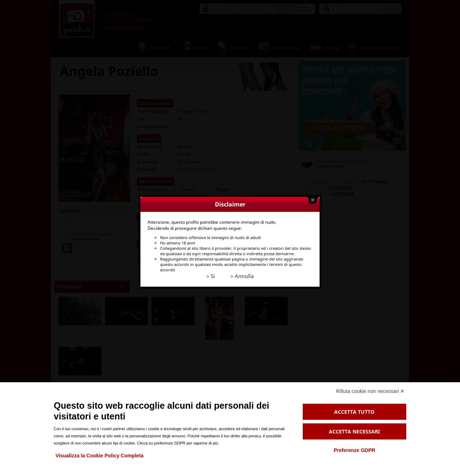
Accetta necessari (354, 431)
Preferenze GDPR (354, 450)
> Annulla (242, 272)
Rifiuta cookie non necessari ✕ (370, 391)
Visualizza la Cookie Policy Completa (100, 456)
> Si (211, 272)
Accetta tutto (354, 412)
